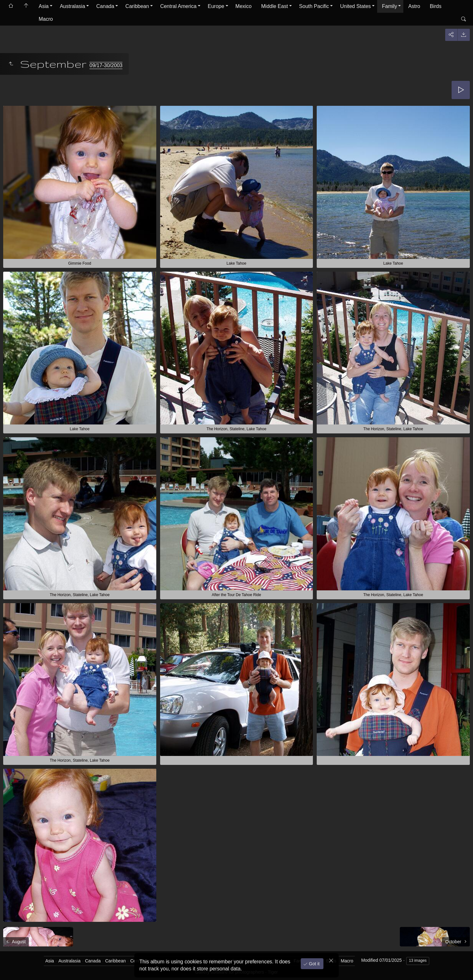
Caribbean (137, 6)
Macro (46, 19)
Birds (436, 6)
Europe (216, 6)
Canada (105, 6)
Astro (414, 6)
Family (389, 6)
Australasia (72, 6)
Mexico (244, 6)
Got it (314, 964)
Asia (44, 6)
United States (355, 6)
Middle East (275, 6)
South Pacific (314, 6)
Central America (178, 6)
